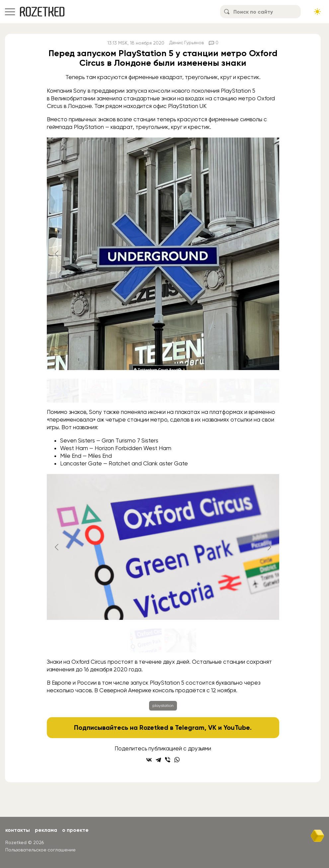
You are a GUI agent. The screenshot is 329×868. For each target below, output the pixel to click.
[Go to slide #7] (270, 391)
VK (213, 727)
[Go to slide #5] (201, 391)
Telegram (190, 727)
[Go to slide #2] (97, 391)
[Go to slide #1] (63, 391)
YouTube (237, 727)
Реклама (47, 830)
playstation (163, 706)
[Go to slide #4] (166, 391)
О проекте (77, 830)
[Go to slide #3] (132, 391)
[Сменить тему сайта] (317, 12)
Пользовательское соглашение (41, 850)
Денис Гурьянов (187, 43)
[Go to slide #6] (235, 391)
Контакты (18, 830)
